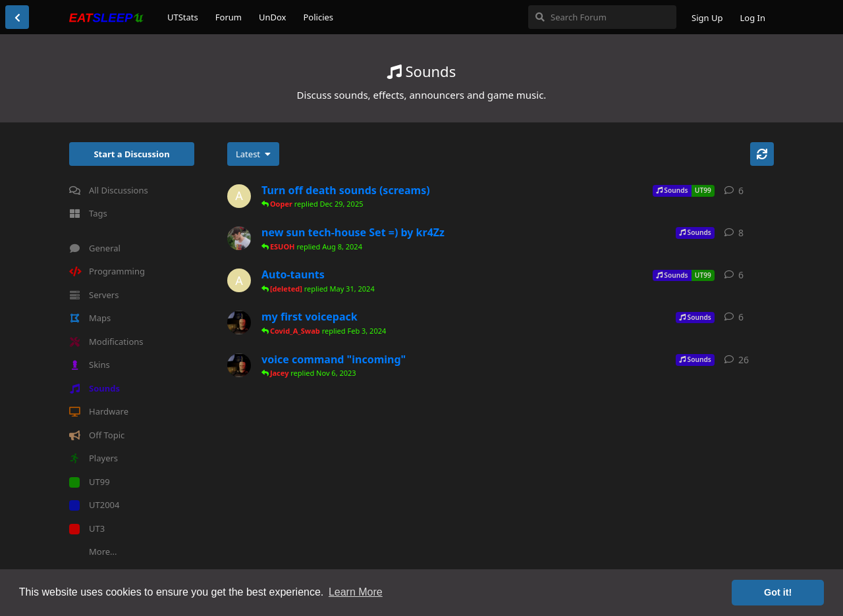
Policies (318, 17)
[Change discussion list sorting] (253, 154)
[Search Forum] (602, 17)
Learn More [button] (356, 592)
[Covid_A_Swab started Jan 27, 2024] (239, 322)
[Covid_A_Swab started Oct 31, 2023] (239, 365)
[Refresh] (762, 154)
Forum (229, 17)
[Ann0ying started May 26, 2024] (239, 280)
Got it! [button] (778, 592)
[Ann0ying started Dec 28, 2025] (239, 196)
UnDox (273, 17)
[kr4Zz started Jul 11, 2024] (239, 238)
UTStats (183, 17)
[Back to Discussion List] (17, 17)
